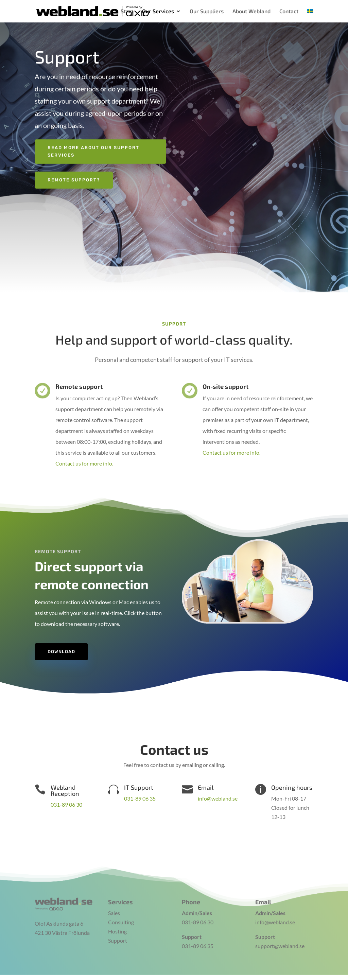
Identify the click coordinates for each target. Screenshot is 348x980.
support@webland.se (280, 940)
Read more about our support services (93, 148)
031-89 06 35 (140, 798)
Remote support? (74, 177)
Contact (289, 12)
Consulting (121, 916)
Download (61, 652)
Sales (114, 906)
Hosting (117, 925)
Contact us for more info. (84, 463)
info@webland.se (218, 798)
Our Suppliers (207, 12)
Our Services (158, 12)
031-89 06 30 (66, 804)
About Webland (251, 12)
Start (127, 12)
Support (118, 934)
